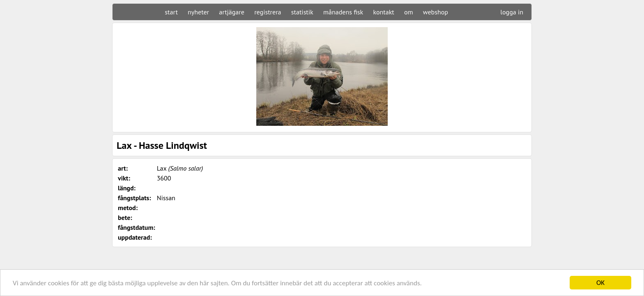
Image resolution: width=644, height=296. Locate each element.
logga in (512, 12)
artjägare (232, 12)
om (409, 12)
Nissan (166, 198)
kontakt (383, 12)
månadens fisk (343, 12)
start (171, 12)
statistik (302, 12)
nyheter (198, 12)
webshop (436, 12)
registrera (268, 12)
